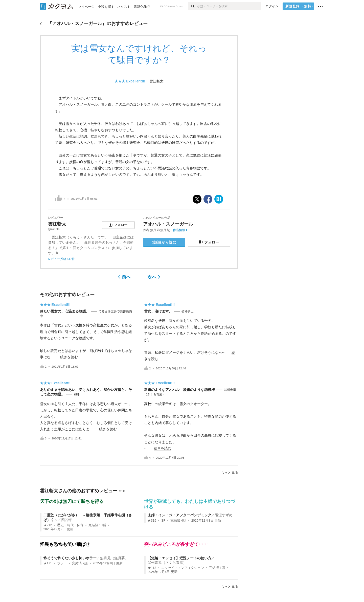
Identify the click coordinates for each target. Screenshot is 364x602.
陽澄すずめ (224, 515)
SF (163, 521)
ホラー (62, 563)
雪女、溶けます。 (158, 311)
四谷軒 (66, 520)
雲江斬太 (156, 81)
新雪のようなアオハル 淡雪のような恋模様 (179, 390)
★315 (152, 521)
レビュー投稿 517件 (61, 259)
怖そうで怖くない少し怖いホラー (70, 558)
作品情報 (180, 230)
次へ (154, 277)
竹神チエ (188, 311)
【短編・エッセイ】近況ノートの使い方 (179, 558)
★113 (152, 568)
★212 (48, 525)
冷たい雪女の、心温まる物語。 (65, 311)
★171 (48, 563)
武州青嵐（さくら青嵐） (167, 563)
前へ (124, 277)
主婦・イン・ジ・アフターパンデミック (179, 515)
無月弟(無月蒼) (160, 230)
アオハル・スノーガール (168, 224)
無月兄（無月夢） (114, 558)
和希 (77, 394)
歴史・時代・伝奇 (70, 525)
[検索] (193, 6)
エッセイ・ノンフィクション (183, 568)
